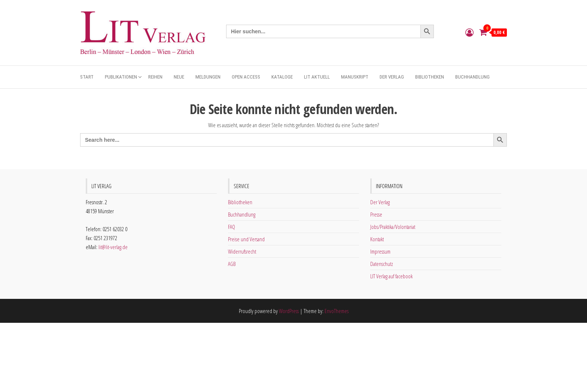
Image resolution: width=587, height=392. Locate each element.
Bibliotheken (430, 77)
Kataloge (282, 77)
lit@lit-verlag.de (113, 247)
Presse (376, 214)
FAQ (232, 227)
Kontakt (377, 239)
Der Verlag (392, 77)
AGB (232, 264)
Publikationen (121, 77)
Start (87, 77)
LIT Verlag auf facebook (391, 276)
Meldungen (208, 77)
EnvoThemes (337, 311)
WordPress (289, 311)
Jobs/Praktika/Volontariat (393, 227)
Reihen (155, 77)
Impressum (380, 251)
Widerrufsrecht (242, 251)
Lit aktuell (317, 77)
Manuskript (355, 77)
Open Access (246, 77)
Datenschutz (382, 264)
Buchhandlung (472, 77)
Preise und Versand (246, 239)
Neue (179, 77)
